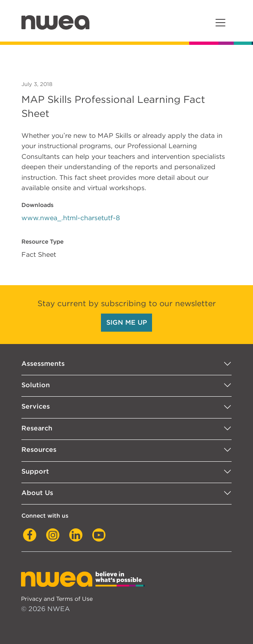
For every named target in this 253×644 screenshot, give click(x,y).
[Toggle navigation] (220, 23)
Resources (39, 450)
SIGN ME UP (127, 322)
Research (37, 428)
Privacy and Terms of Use (57, 599)
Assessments (43, 364)
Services (36, 406)
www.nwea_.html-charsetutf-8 (71, 218)
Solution (36, 385)
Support (35, 471)
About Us (37, 493)
